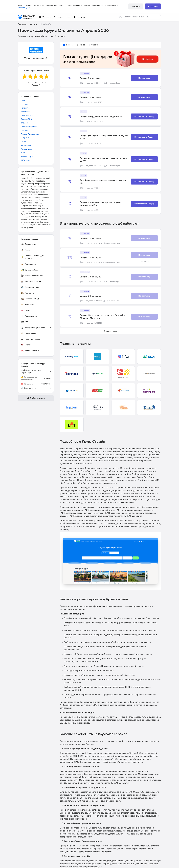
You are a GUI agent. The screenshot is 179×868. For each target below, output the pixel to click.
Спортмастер (27, 115)
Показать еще (110, 331)
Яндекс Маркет (28, 156)
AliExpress (25, 160)
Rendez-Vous (26, 149)
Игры (25, 322)
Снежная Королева (29, 127)
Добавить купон (36, 398)
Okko (23, 100)
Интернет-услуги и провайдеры (36, 328)
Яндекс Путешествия (30, 134)
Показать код (144, 78)
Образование (28, 333)
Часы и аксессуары (31, 339)
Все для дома (28, 244)
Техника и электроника (32, 276)
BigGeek (24, 130)
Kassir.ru (24, 104)
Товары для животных (32, 282)
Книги (25, 250)
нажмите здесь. (24, 8)
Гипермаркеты (29, 316)
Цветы (26, 310)
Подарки (26, 345)
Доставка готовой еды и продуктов (33, 257)
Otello (23, 141)
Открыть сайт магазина (36, 58)
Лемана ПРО (26, 119)
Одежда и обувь (29, 270)
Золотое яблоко (28, 112)
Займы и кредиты (30, 351)
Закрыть (136, 6)
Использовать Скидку (144, 116)
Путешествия (28, 264)
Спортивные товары (31, 287)
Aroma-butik (26, 145)
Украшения (27, 305)
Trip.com (25, 123)
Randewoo (25, 108)
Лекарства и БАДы (30, 299)
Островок (25, 138)
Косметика (27, 293)
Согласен (153, 6)
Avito (23, 153)
